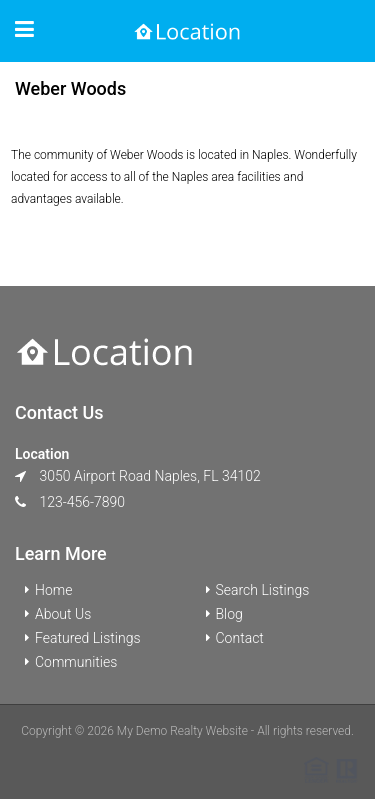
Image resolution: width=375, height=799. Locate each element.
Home (53, 590)
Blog (229, 614)
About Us (63, 614)
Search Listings (263, 590)
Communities (76, 662)
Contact (240, 638)
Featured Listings (88, 638)
